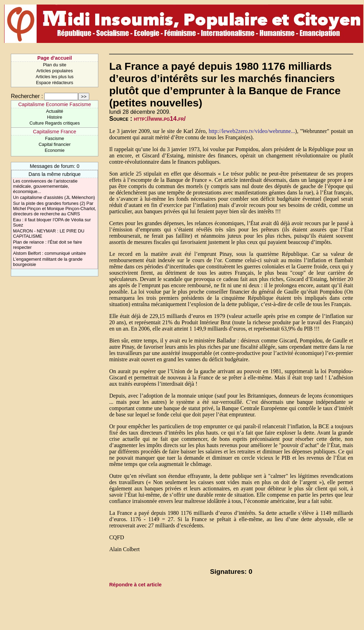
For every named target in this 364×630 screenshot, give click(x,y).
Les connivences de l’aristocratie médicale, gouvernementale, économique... (45, 186)
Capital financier (55, 144)
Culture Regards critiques (54, 123)
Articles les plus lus (55, 77)
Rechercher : (27, 96)
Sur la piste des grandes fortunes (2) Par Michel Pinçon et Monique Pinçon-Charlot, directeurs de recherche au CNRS (54, 209)
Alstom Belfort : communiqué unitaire (49, 253)
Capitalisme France (55, 132)
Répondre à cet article (135, 585)
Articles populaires (55, 71)
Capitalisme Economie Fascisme (55, 104)
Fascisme (55, 138)
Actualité (55, 111)
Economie (55, 150)
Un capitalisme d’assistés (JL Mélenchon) (54, 197)
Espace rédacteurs (55, 83)
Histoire (55, 117)
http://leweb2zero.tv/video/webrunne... (252, 131)
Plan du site (55, 65)
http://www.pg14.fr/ (160, 119)
